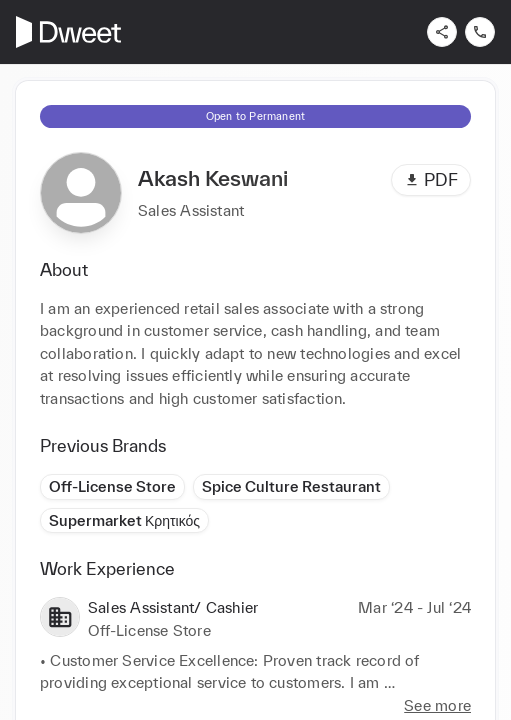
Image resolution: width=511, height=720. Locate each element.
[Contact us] (480, 32)
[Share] (442, 32)
